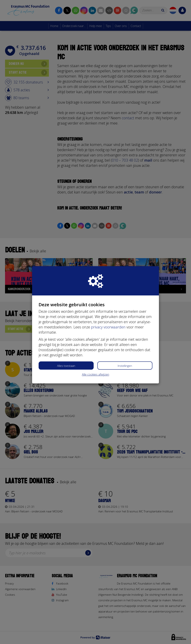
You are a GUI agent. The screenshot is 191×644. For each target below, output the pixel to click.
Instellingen (125, 366)
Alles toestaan (66, 366)
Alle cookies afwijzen (95, 374)
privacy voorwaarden (108, 327)
